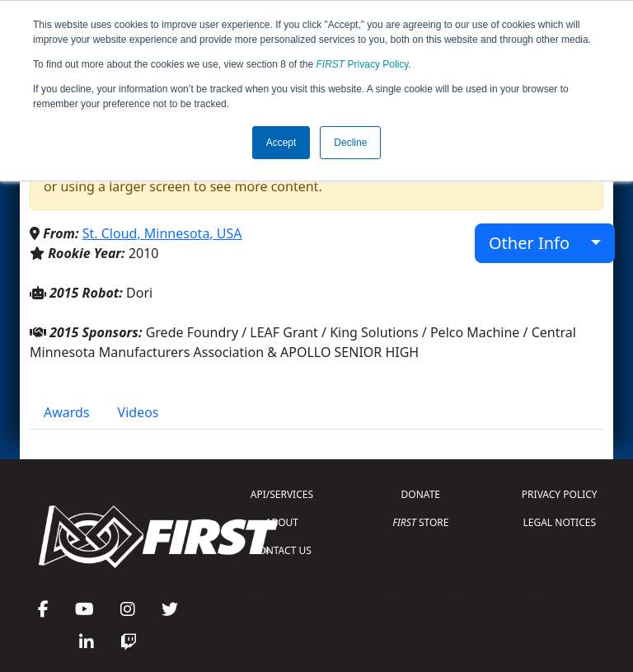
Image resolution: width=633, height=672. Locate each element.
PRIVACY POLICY (560, 494)
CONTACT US (282, 550)
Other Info (538, 243)
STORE (420, 522)
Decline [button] (350, 143)
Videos (138, 412)
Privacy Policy (363, 64)
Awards (67, 412)
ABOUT (282, 522)
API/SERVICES (282, 494)
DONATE (421, 494)
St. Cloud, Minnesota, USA (162, 233)
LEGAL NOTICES (560, 522)
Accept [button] (281, 143)
